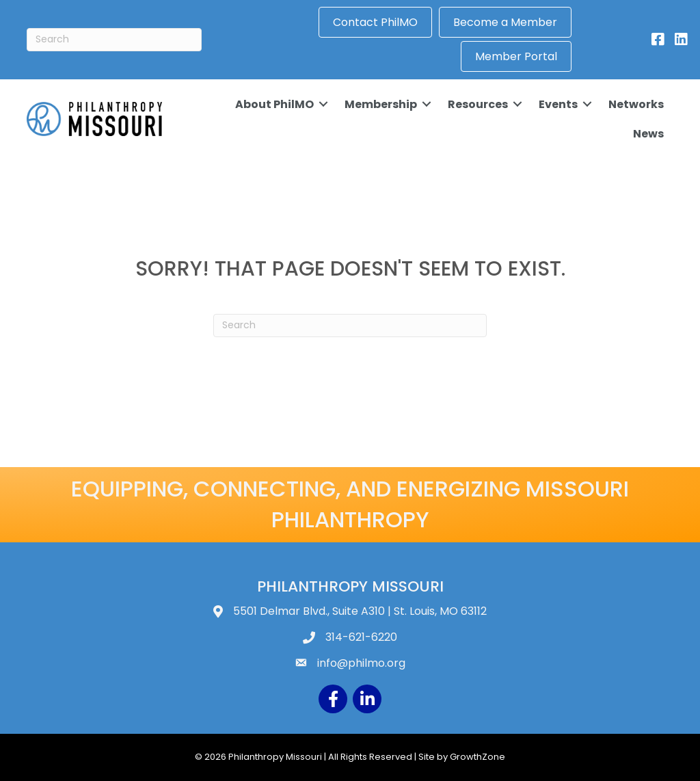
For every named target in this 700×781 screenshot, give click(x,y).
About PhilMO (273, 104)
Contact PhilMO (376, 22)
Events (557, 104)
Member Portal (517, 56)
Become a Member (506, 22)
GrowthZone (477, 757)
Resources (476, 104)
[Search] (115, 40)
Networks (635, 104)
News (647, 134)
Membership (379, 104)
